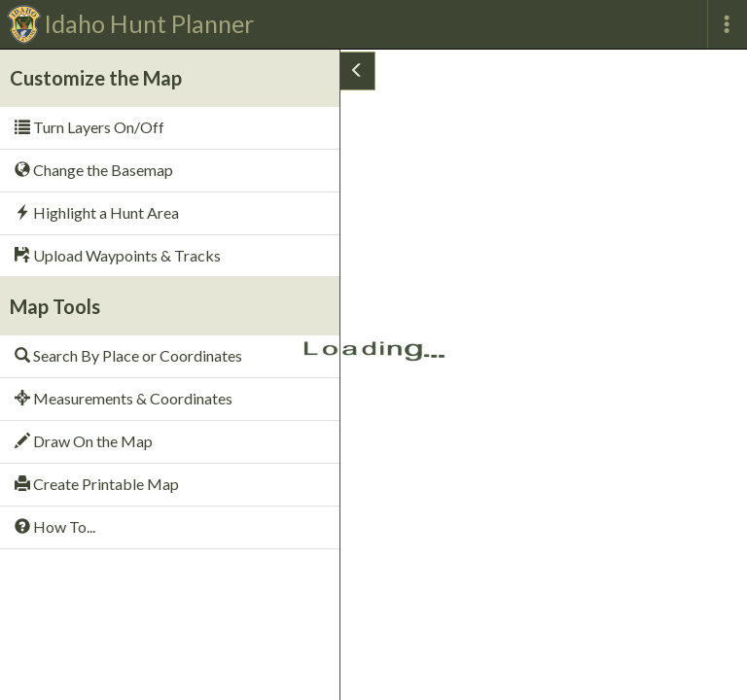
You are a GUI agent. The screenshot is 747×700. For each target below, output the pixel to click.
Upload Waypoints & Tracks (118, 255)
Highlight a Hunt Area (97, 212)
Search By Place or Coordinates (128, 355)
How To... (55, 526)
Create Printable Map (97, 484)
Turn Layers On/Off (89, 127)
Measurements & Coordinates (124, 398)
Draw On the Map (84, 441)
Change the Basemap (94, 170)
